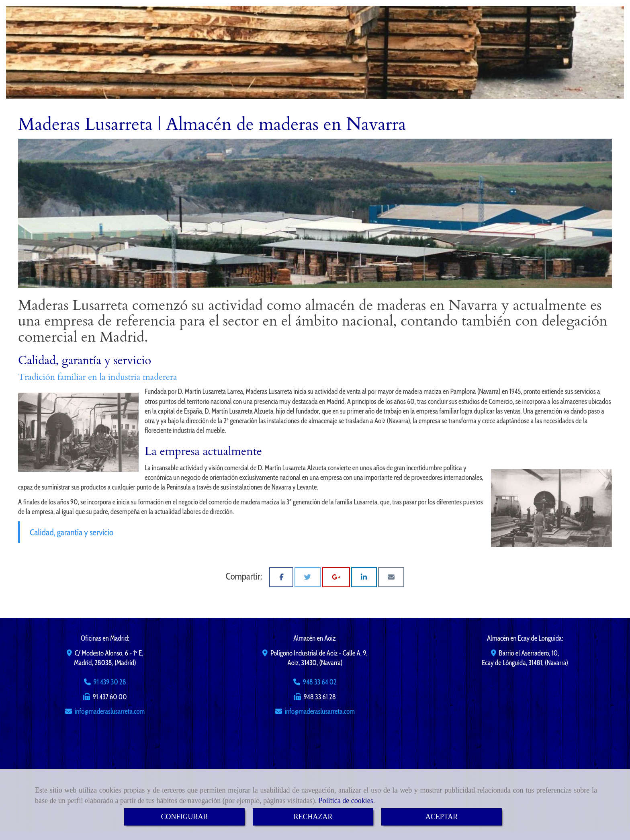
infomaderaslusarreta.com (110, 711)
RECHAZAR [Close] (313, 817)
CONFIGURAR (184, 817)
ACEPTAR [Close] (442, 817)
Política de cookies (346, 801)
